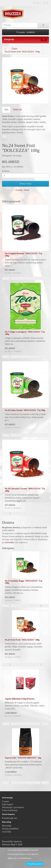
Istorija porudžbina (10, 829)
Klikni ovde (12, 858)
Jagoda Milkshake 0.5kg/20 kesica (20, 699)
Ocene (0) (17, 110)
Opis (6, 110)
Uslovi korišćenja (10, 810)
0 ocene (19, 190)
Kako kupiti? (8, 804)
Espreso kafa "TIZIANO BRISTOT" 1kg (23, 758)
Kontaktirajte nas (10, 818)
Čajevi (14, 49)
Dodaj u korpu (26, 184)
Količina (6, 171)
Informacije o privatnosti (13, 807)
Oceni (27, 190)
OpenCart (18, 841)
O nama (5, 801)
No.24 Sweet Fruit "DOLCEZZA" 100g (22, 52)
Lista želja (7, 832)
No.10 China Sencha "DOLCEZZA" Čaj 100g (25, 410)
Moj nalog (7, 826)
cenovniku (9, 542)
